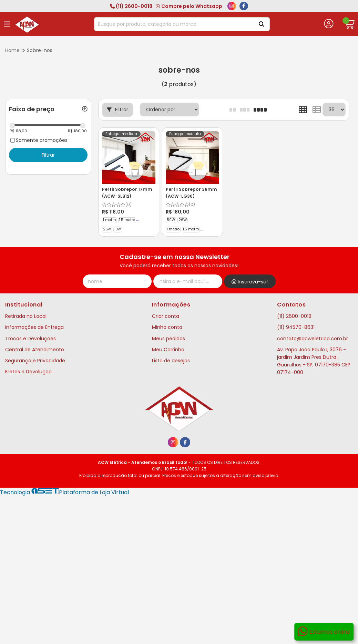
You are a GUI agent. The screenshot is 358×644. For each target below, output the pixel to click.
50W (171, 220)
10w (118, 229)
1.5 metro (127, 220)
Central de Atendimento (35, 350)
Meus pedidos (168, 339)
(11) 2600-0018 (131, 6)
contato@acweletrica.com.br (313, 339)
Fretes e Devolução (28, 372)
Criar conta (166, 316)
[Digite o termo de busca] (173, 24)
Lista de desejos (171, 361)
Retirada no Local (26, 316)
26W (183, 220)
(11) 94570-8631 (296, 327)
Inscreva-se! (250, 282)
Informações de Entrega (34, 327)
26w (107, 229)
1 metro (109, 220)
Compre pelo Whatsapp (189, 6)
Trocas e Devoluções (30, 339)
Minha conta (167, 327)
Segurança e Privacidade (35, 361)
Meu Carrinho (168, 350)
